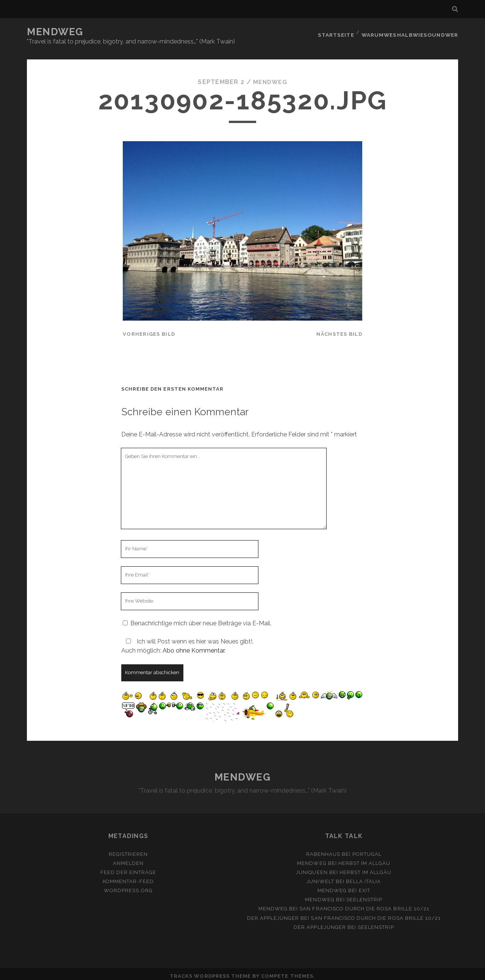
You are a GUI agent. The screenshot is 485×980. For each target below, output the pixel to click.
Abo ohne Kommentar (193, 646)
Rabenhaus (323, 850)
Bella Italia (364, 877)
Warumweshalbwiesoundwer (411, 32)
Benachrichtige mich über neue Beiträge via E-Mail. (201, 619)
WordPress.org (128, 886)
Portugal (367, 850)
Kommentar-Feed (128, 877)
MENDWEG (55, 32)
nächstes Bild (339, 330)
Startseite (338, 32)
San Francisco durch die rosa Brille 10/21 (364, 904)
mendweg (270, 77)
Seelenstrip (364, 895)
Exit (365, 886)
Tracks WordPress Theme (210, 971)
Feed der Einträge (128, 868)
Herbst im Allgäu (365, 859)
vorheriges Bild (149, 330)
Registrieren (128, 850)
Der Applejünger (273, 913)
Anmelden (128, 859)
